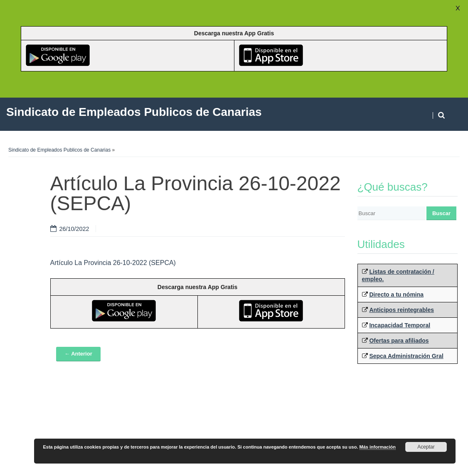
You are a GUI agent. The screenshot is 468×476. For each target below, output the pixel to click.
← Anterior (78, 354)
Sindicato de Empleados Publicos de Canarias (59, 150)
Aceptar (426, 447)
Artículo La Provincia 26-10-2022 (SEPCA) (113, 263)
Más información (378, 447)
